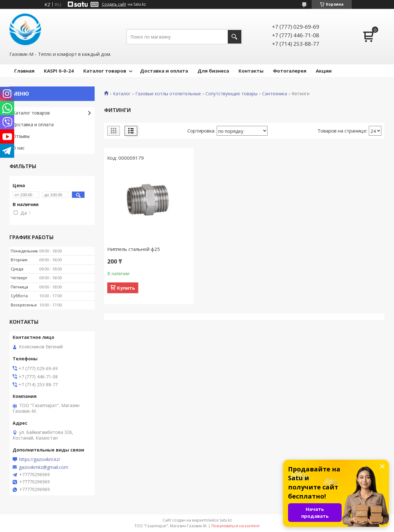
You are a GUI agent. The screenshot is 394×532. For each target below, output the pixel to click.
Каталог (122, 94)
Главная (24, 71)
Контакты (251, 71)
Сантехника (275, 94)
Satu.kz (226, 520)
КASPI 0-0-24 (59, 71)
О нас (19, 148)
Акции (324, 71)
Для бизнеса (213, 71)
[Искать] (235, 37)
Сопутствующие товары (231, 94)
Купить (126, 288)
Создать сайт (114, 4)
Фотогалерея (290, 71)
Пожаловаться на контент (235, 526)
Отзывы (21, 136)
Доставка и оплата (164, 71)
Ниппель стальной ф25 (134, 249)
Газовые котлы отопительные (168, 94)
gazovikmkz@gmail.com (44, 467)
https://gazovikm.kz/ (40, 459)
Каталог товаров (105, 71)
